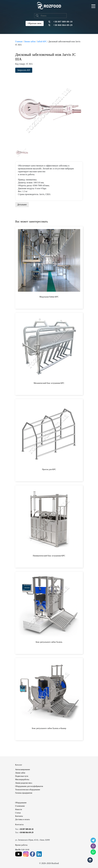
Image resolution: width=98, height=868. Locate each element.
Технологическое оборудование (28, 790)
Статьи (18, 813)
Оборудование (21, 803)
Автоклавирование (23, 770)
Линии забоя (30, 41)
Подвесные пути (22, 776)
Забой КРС (42, 41)
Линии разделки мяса (24, 783)
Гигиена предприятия (24, 793)
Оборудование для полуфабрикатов (29, 786)
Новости (19, 809)
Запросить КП (24, 70)
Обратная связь (35, 23)
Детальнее (22, 205)
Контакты (19, 816)
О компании (20, 806)
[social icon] (93, 840)
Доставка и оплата (22, 819)
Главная (19, 41)
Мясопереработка (22, 779)
